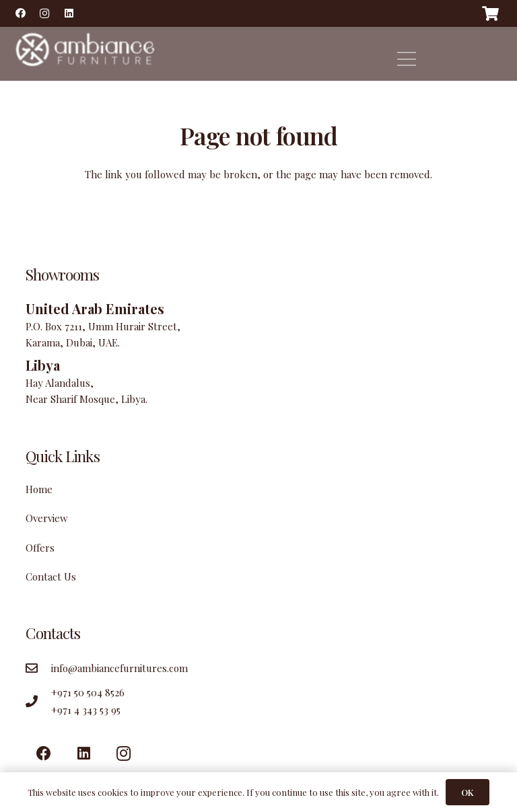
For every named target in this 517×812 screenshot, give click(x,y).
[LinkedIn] (69, 13)
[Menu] (407, 59)
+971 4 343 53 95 (86, 710)
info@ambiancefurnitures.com (119, 668)
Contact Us (51, 577)
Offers (40, 548)
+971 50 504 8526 (88, 692)
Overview (47, 518)
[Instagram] (44, 13)
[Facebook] (20, 13)
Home (39, 489)
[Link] (83, 54)
